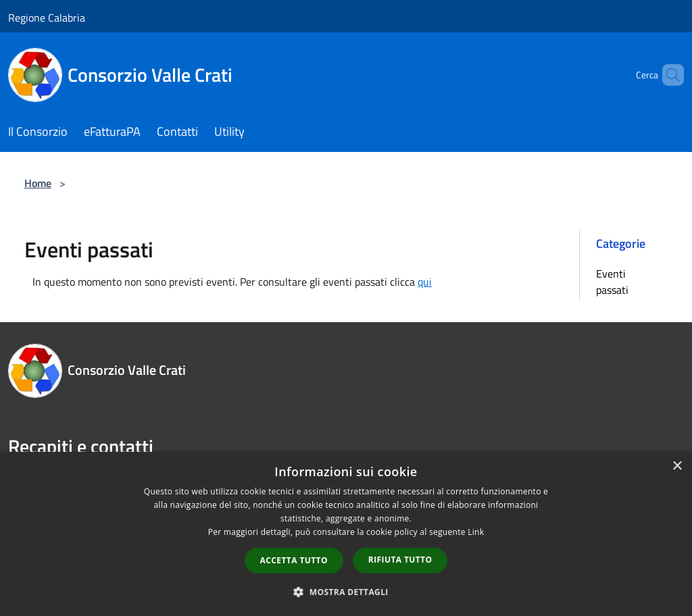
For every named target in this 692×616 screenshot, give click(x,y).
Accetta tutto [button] (294, 560)
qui (425, 282)
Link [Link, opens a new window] (476, 532)
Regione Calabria (47, 18)
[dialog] (346, 534)
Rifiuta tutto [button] (400, 560)
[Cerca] (668, 75)
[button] (346, 592)
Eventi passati (612, 282)
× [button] (677, 466)
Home (38, 183)
